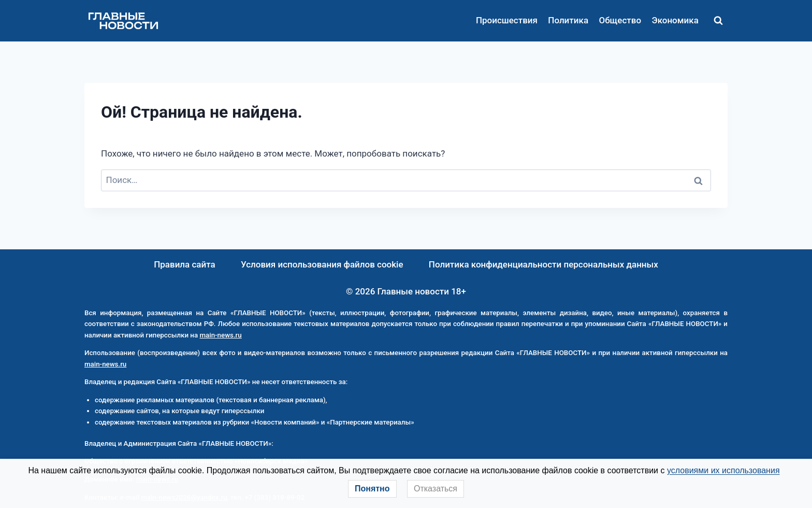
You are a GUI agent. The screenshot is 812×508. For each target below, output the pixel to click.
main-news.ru (220, 335)
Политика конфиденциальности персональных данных (543, 264)
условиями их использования (723, 470)
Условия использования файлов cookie (322, 264)
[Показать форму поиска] (718, 21)
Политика (568, 20)
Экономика (675, 20)
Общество (620, 20)
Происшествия (507, 20)
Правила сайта (185, 264)
